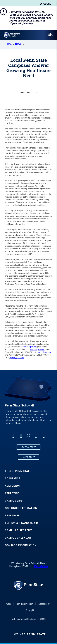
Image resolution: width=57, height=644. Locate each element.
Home (8, 44)
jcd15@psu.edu (17, 358)
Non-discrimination (25, 604)
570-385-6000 (41, 566)
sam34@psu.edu (30, 347)
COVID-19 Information (21, 545)
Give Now (28, 457)
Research (12, 516)
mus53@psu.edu (37, 349)
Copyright (30, 610)
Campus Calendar (18, 538)
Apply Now (28, 447)
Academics (13, 478)
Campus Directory (18, 530)
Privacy (8, 604)
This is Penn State (18, 471)
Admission (12, 486)
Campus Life (14, 501)
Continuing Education (21, 508)
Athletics (12, 493)
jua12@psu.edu (45, 352)
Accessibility (44, 604)
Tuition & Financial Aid (21, 523)
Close (45, 4)
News (18, 44)
